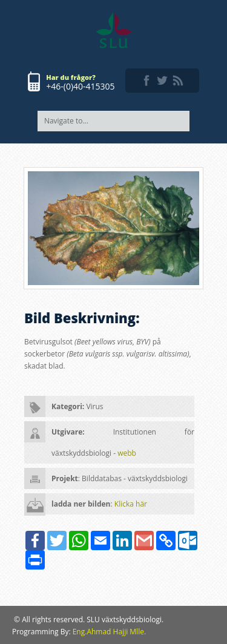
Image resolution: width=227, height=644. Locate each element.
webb (127, 453)
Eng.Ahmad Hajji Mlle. (109, 632)
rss (178, 80)
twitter (162, 80)
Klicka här (131, 504)
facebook (146, 80)
